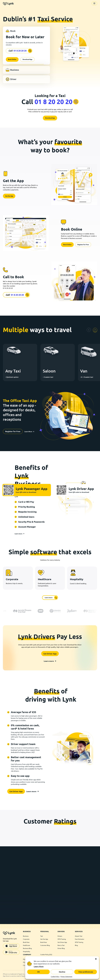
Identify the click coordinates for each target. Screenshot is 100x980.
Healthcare (27, 945)
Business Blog (27, 948)
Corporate (26, 939)
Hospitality (27, 952)
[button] (96, 959)
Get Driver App (50, 654)
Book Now (26, 942)
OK (39, 972)
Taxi (42, 936)
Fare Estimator (80, 939)
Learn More (39, 966)
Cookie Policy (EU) (46, 955)
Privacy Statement (66, 977)
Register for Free (83, 245)
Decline (62, 972)
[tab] (27, 31)
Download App (27, 59)
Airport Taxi (79, 936)
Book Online (12, 59)
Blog (76, 945)
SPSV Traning (62, 939)
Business (26, 936)
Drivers (60, 936)
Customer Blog (45, 945)
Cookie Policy (55, 977)
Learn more (20, 534)
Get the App (9, 196)
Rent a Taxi (61, 945)
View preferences (86, 972)
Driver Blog (61, 948)
